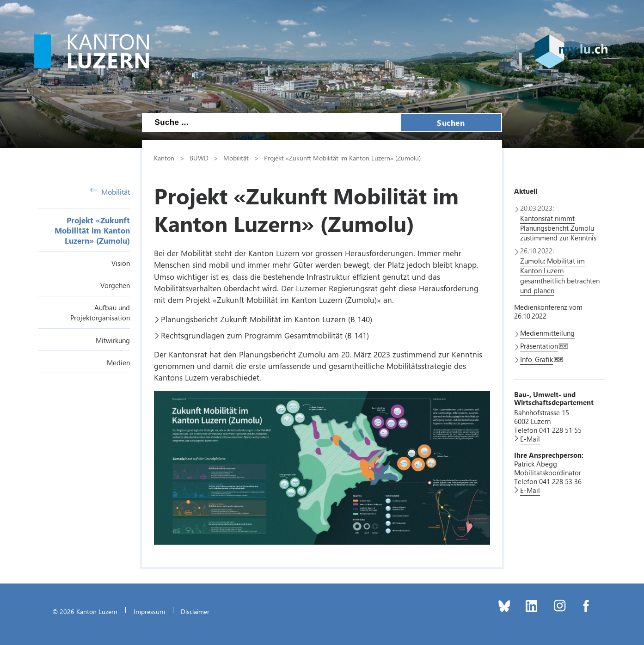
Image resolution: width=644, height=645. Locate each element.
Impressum (149, 611)
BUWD (199, 158)
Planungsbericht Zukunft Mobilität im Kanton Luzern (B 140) (267, 319)
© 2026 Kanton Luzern (85, 611)
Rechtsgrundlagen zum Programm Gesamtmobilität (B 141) (265, 335)
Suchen (451, 123)
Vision (121, 263)
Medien (118, 362)
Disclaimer (195, 611)
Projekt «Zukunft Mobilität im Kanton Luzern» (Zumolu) (92, 230)
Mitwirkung (113, 340)
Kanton (164, 158)
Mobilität (110, 192)
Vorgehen (115, 285)
